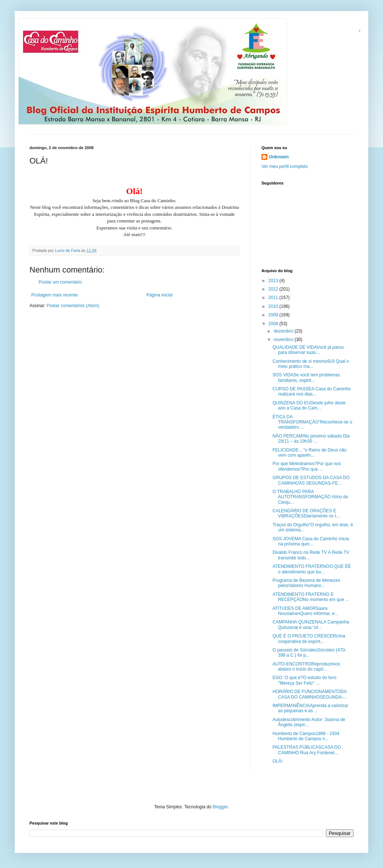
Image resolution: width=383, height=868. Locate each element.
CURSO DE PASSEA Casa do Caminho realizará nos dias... (312, 391)
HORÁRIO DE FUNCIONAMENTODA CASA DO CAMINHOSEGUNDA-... (310, 694)
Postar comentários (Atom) (73, 306)
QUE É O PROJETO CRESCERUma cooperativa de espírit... (309, 639)
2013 (274, 281)
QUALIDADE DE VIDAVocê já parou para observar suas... (308, 350)
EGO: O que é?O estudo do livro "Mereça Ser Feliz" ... (304, 680)
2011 (274, 298)
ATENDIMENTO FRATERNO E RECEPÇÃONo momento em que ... (311, 597)
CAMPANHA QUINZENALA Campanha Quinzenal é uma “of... (311, 625)
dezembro (284, 331)
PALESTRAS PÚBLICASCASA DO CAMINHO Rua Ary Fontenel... (307, 750)
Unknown (279, 157)
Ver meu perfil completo (285, 166)
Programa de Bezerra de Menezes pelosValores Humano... (306, 583)
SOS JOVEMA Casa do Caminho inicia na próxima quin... (311, 541)
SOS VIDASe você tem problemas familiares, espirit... (306, 377)
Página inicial (160, 295)
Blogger (220, 807)
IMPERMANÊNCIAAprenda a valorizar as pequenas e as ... (310, 708)
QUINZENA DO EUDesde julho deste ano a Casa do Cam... (309, 405)
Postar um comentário (60, 282)
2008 (274, 324)
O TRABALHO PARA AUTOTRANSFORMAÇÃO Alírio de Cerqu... (310, 497)
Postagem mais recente (55, 295)
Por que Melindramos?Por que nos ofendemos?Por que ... (307, 466)
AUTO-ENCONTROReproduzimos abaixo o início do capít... (306, 667)
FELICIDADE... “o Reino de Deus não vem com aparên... (310, 453)
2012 (274, 289)
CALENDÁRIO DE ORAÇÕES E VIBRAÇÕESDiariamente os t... (306, 513)
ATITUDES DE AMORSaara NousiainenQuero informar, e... (305, 611)
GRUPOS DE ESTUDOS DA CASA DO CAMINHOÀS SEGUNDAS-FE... (311, 480)
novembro (284, 340)
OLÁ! (277, 761)
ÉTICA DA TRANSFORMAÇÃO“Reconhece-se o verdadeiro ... (312, 422)
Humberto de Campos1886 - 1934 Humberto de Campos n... (306, 736)
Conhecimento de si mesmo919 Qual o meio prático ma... (311, 364)
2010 (274, 306)
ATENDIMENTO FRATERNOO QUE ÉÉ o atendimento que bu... (312, 569)
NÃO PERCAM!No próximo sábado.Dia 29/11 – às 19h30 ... (311, 439)
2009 (274, 315)
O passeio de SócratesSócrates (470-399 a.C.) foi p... (309, 653)
